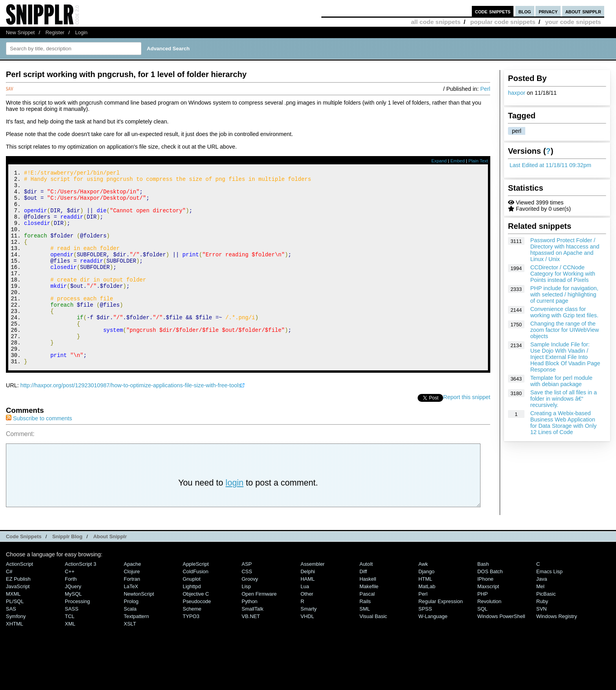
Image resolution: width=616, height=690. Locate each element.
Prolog (131, 638)
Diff (363, 608)
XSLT (130, 660)
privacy (548, 11)
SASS (72, 645)
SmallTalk (252, 645)
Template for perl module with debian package (561, 381)
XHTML (15, 660)
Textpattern (136, 653)
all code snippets (436, 22)
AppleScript (196, 601)
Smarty (309, 645)
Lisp (246, 623)
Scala (130, 645)
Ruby (542, 638)
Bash (483, 601)
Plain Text (478, 161)
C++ (70, 608)
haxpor (517, 93)
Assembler (313, 601)
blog (525, 11)
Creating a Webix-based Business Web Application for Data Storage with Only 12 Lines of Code (564, 423)
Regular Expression (441, 638)
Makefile (369, 623)
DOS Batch (490, 608)
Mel (540, 623)
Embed (457, 161)
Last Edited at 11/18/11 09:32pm (550, 165)
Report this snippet (467, 434)
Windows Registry (557, 653)
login (235, 519)
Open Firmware (259, 630)
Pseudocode (197, 638)
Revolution (489, 638)
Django (426, 608)
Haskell (368, 615)
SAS (11, 645)
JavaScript (18, 623)
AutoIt (366, 601)
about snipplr (583, 11)
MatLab (427, 623)
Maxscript (488, 623)
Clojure (132, 608)
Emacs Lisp (549, 608)
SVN (542, 645)
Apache (132, 601)
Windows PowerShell (501, 653)
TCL (70, 653)
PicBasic (546, 630)
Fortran (132, 615)
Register (55, 32)
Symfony (16, 653)
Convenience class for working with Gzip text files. (565, 312)
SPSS (425, 645)
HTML (425, 615)
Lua (305, 623)
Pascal (367, 630)
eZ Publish (18, 615)
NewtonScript (139, 630)
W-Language (433, 653)
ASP (247, 601)
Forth (71, 615)
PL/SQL (15, 638)
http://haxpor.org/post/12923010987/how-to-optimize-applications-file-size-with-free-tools (131, 422)
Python (249, 638)
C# (9, 608)
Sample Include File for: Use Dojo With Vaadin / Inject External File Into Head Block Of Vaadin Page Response (565, 357)
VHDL (307, 653)
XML (70, 660)
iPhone (485, 615)
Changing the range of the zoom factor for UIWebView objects (565, 330)
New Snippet (20, 32)
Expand (439, 161)
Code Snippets (24, 573)
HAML (308, 615)
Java (542, 615)
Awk (423, 601)
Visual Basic (373, 653)
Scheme (192, 645)
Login (81, 32)
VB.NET (251, 653)
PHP (483, 630)
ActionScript (19, 601)
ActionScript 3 (81, 601)
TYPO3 (191, 653)
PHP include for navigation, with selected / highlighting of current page (564, 294)
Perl (485, 89)
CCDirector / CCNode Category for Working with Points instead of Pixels (563, 274)
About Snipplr (110, 573)
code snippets (493, 11)
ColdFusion (196, 608)
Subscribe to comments (39, 455)
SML (365, 645)
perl (517, 131)
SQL (482, 645)
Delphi (308, 608)
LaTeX (131, 623)
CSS (247, 608)
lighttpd (192, 623)
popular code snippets (503, 22)
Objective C (196, 630)
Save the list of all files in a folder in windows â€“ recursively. (564, 399)
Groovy (250, 615)
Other (307, 630)
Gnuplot (192, 615)
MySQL (73, 630)
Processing (77, 638)
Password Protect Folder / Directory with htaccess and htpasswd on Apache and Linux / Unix (565, 250)
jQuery (73, 623)
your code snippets (573, 22)
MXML (13, 630)
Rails (365, 638)
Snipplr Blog (67, 573)
